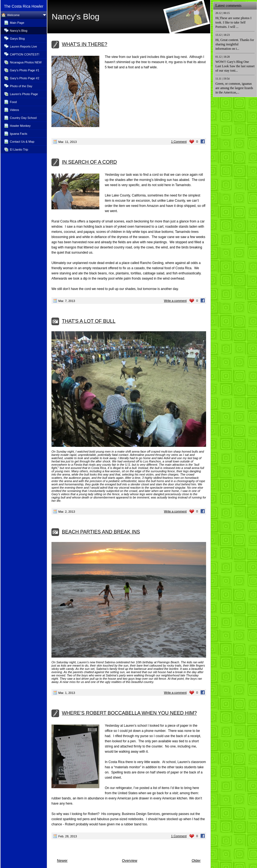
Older (196, 860)
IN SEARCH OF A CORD (89, 162)
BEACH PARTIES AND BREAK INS (101, 532)
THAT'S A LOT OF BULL (89, 321)
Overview (129, 860)
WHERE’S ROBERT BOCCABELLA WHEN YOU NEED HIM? (129, 713)
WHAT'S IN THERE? (85, 44)
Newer (62, 860)
